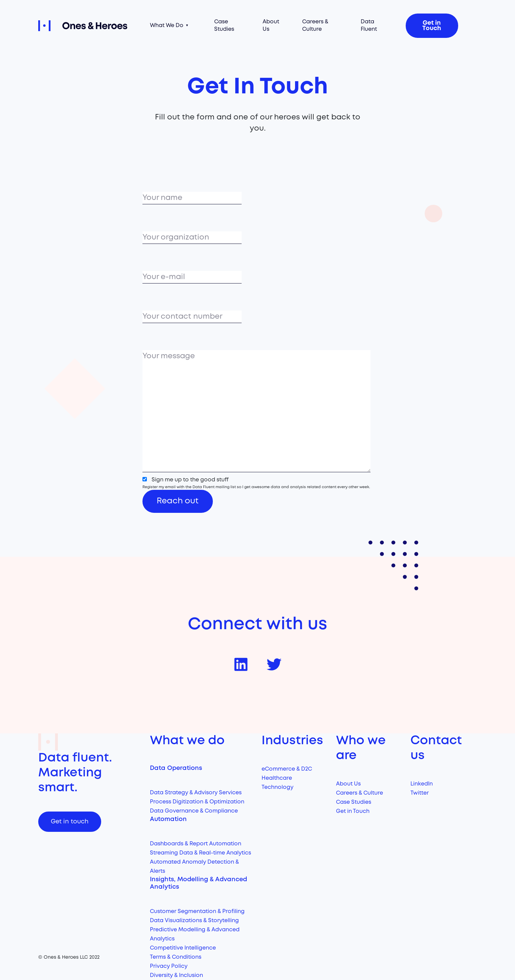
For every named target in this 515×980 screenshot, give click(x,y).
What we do (187, 741)
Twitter (420, 793)
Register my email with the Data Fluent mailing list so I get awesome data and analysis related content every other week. (256, 487)
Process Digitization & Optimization (197, 802)
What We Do (167, 26)
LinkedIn (422, 784)
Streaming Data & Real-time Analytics (200, 853)
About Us (271, 26)
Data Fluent (369, 26)
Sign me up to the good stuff (190, 480)
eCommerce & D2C (287, 769)
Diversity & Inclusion (176, 975)
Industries (292, 741)
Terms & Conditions (176, 957)
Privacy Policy (169, 966)
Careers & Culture (315, 26)
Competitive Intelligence (183, 948)
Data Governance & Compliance (194, 811)
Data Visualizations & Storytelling (194, 921)
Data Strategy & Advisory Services (196, 793)
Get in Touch (432, 26)
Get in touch (70, 822)
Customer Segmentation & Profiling (197, 911)
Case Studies (224, 26)
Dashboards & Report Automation (196, 844)
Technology (277, 787)
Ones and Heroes (90, 26)
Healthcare (277, 778)
